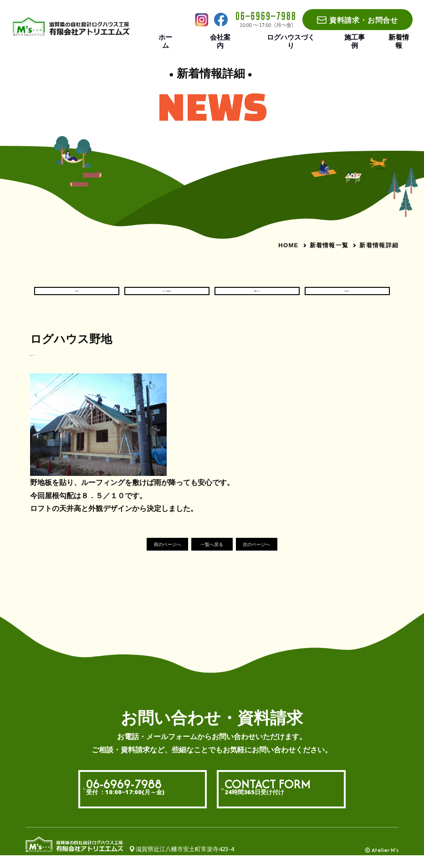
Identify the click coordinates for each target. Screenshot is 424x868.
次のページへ (278, 557)
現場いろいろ (257, 296)
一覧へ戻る (212, 557)
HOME (288, 245)
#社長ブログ (47, 365)
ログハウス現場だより (167, 296)
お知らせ (77, 296)
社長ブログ (347, 296)
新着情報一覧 (329, 245)
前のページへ (147, 557)
